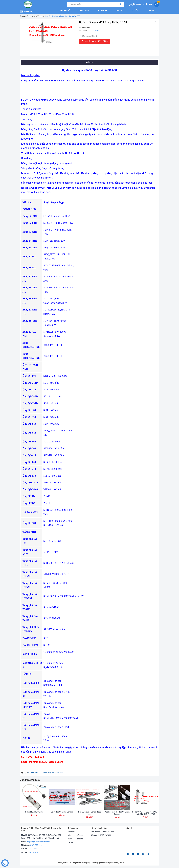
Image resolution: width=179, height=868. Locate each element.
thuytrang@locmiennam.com (38, 842)
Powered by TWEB (117, 863)
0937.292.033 (36, 845)
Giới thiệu (84, 10)
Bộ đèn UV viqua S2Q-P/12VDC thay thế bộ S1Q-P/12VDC (145, 813)
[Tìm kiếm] (120, 4)
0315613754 (33, 852)
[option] (49, 33)
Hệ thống (103, 10)
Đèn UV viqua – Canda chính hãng (90, 813)
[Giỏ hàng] (157, 4)
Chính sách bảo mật (75, 839)
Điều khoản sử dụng (75, 835)
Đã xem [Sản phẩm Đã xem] (147, 4)
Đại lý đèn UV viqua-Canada (62, 812)
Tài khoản (135, 4)
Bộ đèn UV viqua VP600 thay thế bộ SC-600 (46, 773)
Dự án (119, 10)
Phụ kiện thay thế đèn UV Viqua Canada (117, 813)
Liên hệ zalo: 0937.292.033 (95, 41)
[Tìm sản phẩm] (92, 4)
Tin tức (135, 10)
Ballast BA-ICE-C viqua (34, 812)
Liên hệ (151, 10)
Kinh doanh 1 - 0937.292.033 (102, 832)
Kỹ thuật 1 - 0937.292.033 (101, 835)
